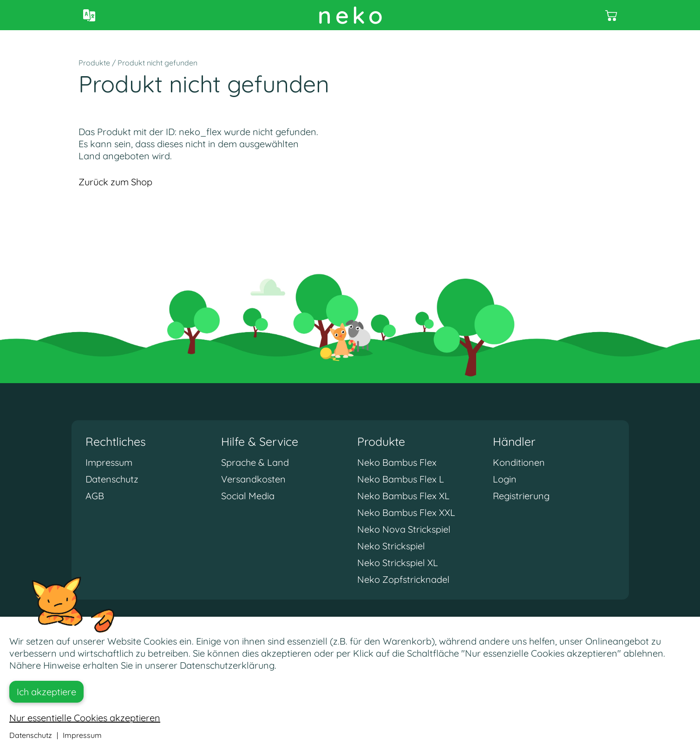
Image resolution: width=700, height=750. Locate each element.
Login (505, 479)
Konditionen (519, 462)
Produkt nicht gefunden (157, 63)
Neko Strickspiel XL (398, 563)
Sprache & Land (255, 462)
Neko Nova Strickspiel (404, 529)
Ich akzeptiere (46, 692)
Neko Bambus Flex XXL (406, 512)
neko (352, 15)
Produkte (94, 63)
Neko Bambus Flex (397, 462)
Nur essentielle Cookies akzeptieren (85, 718)
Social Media (248, 496)
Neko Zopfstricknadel (403, 579)
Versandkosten (253, 479)
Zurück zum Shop (115, 182)
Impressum (109, 462)
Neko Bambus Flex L (401, 479)
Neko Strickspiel (391, 546)
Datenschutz (112, 479)
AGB (95, 496)
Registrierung (521, 496)
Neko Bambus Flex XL (403, 496)
